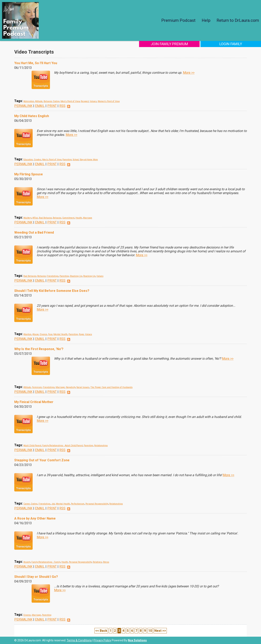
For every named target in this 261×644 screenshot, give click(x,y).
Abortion (27, 334)
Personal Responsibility (97, 504)
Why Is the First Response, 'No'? (39, 349)
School (76, 160)
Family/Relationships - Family (46, 562)
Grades (38, 160)
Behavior (48, 101)
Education (28, 160)
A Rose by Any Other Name (35, 518)
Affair (35, 218)
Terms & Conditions (79, 640)
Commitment (68, 218)
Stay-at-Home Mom (89, 160)
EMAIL (40, 106)
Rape (81, 334)
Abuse (36, 334)
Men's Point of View (70, 101)
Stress (106, 562)
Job (53, 504)
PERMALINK (23, 106)
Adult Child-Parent (32, 446)
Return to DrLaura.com (238, 20)
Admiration (29, 101)
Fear (50, 334)
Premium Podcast (178, 20)
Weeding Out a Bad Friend (34, 232)
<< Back (101, 631)
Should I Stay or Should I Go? (36, 577)
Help (206, 20)
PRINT (52, 106)
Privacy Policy (102, 640)
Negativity (71, 387)
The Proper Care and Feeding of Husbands (111, 387)
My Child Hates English (32, 116)
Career (27, 504)
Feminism (37, 387)
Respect (85, 101)
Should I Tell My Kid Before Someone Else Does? (52, 291)
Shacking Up (76, 276)
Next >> (160, 631)
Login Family (234, 44)
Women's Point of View (109, 101)
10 (150, 631)
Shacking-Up (89, 276)
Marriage (88, 218)
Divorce (43, 334)
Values (93, 101)
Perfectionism (78, 504)
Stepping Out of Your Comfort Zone (42, 460)
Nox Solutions (137, 640)
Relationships (101, 446)
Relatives (97, 562)
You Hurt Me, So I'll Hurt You (36, 63)
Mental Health (60, 334)
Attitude (39, 101)
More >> (189, 73)
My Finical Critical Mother (34, 402)
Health (79, 218)
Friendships (53, 276)
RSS (62, 106)
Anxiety (27, 562)
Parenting (67, 160)
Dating (56, 101)
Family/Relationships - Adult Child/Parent (62, 446)
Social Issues (83, 387)
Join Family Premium (179, 44)
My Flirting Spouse (29, 174)
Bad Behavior (45, 218)
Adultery (27, 218)
